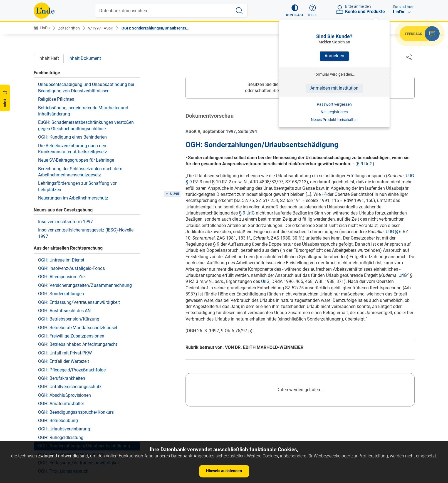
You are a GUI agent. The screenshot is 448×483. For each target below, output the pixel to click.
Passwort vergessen (334, 104)
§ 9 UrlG (365, 164)
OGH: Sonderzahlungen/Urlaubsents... (155, 28)
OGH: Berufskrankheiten (62, 326)
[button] (295, 11)
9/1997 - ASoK (101, 28)
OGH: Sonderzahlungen (61, 241)
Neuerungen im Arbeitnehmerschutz (73, 146)
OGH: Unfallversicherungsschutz (70, 334)
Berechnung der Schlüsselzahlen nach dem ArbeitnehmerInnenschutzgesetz (80, 119)
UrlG (403, 276)
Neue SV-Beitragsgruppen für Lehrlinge (76, 108)
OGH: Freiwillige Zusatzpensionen (71, 284)
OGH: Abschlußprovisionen (65, 343)
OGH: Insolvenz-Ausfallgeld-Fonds (71, 216)
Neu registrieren (334, 112)
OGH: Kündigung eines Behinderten (72, 85)
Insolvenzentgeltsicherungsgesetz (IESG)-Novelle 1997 (86, 181)
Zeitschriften (69, 28)
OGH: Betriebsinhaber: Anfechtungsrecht (78, 292)
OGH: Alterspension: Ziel (62, 224)
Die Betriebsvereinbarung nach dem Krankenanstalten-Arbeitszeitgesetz (73, 96)
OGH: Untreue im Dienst (61, 208)
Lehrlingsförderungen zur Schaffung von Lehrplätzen (78, 134)
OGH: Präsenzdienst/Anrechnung (70, 402)
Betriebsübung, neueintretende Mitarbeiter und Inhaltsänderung (83, 59)
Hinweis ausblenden (224, 471)
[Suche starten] (239, 11)
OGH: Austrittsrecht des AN (64, 258)
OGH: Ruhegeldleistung (61, 385)
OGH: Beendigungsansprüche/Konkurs (76, 360)
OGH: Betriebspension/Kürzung (69, 267)
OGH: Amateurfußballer (61, 351)
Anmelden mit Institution (334, 88)
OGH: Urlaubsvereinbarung (64, 377)
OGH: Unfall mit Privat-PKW (65, 301)
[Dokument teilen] (409, 57)
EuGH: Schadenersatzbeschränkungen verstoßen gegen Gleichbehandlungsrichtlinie (86, 73)
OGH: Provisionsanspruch (63, 419)
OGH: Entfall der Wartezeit (64, 309)
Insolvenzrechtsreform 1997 (65, 169)
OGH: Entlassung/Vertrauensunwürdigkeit (79, 250)
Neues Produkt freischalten (334, 120)
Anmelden (334, 56)
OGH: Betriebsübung (58, 368)
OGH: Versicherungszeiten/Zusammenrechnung (85, 233)
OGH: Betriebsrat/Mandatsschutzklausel (78, 275)
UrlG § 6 (394, 232)
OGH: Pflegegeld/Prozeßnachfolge (72, 318)
